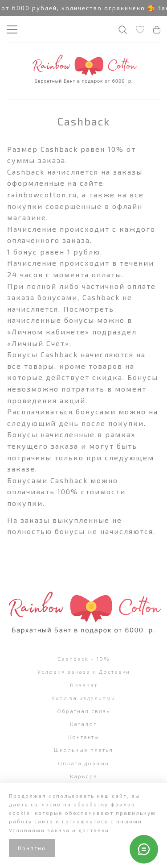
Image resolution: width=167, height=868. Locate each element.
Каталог (83, 724)
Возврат (84, 685)
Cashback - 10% (84, 659)
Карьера (84, 776)
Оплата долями (83, 763)
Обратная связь (83, 711)
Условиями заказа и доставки (59, 830)
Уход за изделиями (83, 698)
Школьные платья (83, 750)
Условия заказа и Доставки (84, 672)
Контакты (84, 737)
